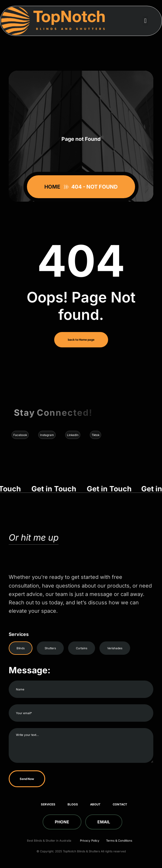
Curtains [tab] (82, 648)
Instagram (47, 435)
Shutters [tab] (50, 648)
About (95, 804)
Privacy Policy (90, 840)
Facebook (20, 435)
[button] (145, 21)
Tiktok (95, 435)
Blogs (73, 804)
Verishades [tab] (115, 648)
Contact (120, 804)
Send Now (27, 779)
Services (48, 804)
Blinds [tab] (21, 648)
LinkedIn (73, 435)
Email (104, 822)
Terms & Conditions (119, 840)
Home (53, 187)
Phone (62, 822)
